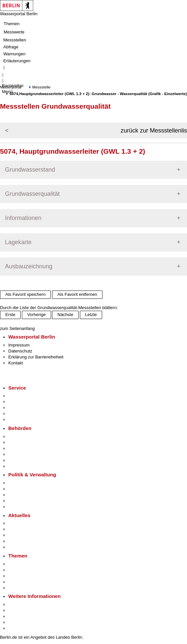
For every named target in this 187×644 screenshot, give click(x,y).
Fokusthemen (21, 564)
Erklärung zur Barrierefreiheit (36, 357)
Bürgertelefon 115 (25, 408)
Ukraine (16, 541)
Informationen (23, 218)
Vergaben (18, 507)
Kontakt (16, 363)
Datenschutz (20, 351)
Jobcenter (18, 460)
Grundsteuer (20, 588)
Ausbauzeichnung (29, 266)
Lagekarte (18, 242)
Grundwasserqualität (32, 194)
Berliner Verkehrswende (31, 570)
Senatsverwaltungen (28, 442)
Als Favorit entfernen (77, 294)
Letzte (91, 315)
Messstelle (41, 87)
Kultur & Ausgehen (26, 604)
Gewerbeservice (24, 420)
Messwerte (14, 32)
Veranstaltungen (24, 535)
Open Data (19, 501)
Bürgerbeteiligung (25, 495)
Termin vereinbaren (27, 402)
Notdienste (19, 414)
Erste (10, 315)
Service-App (20, 396)
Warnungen (14, 54)
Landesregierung (25, 483)
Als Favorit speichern (25, 294)
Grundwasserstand (30, 170)
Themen (12, 24)
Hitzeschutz (19, 547)
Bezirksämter (21, 448)
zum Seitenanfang (17, 328)
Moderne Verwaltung (28, 576)
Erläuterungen (17, 61)
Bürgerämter (20, 454)
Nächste (65, 315)
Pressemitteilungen (27, 523)
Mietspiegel (19, 582)
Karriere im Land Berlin (30, 489)
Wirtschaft (18, 616)
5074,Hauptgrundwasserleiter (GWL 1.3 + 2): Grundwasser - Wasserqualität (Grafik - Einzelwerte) (98, 94)
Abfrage (11, 47)
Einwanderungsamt (27, 466)
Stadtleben (19, 622)
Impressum (19, 345)
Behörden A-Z (22, 436)
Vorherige (36, 315)
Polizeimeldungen (25, 529)
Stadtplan (17, 628)
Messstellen (15, 40)
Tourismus (18, 610)
